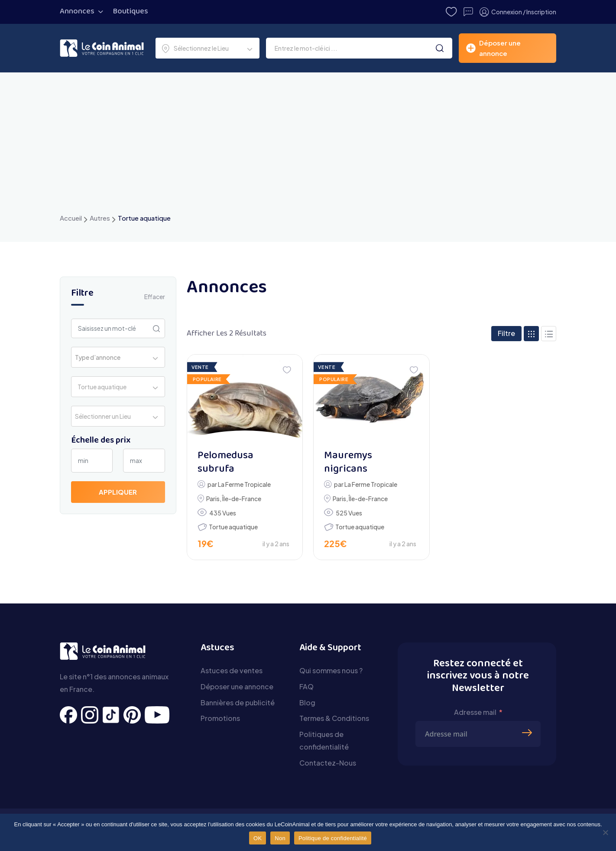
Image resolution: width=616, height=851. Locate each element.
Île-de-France (242, 499)
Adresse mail (475, 712)
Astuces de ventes (232, 670)
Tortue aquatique (233, 527)
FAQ (306, 686)
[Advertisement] (308, 147)
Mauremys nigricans (348, 463)
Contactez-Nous (328, 763)
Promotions (220, 718)
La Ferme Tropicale (244, 484)
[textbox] (100, 357)
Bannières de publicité (238, 703)
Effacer (155, 297)
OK (258, 838)
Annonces (77, 12)
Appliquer (118, 492)
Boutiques (131, 12)
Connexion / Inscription (518, 12)
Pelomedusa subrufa (225, 463)
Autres (100, 218)
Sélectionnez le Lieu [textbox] (201, 48)
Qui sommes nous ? (331, 670)
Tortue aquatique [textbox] (101, 387)
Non (280, 838)
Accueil (71, 218)
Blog (307, 703)
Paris (213, 499)
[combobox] (207, 48)
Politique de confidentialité (333, 838)
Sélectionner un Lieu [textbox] (103, 416)
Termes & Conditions (334, 718)
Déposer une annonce (237, 686)
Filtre (506, 333)
